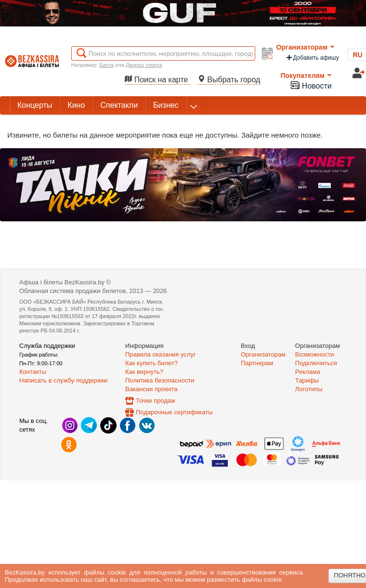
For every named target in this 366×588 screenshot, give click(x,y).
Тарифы (307, 380)
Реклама (308, 372)
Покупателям (306, 76)
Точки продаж (156, 401)
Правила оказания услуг (161, 354)
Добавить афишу (312, 58)
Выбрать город (229, 80)
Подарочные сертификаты (174, 412)
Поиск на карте (157, 80)
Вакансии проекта (151, 389)
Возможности (315, 354)
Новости (311, 85)
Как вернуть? (144, 372)
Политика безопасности (160, 380)
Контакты (33, 372)
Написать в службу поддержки (63, 380)
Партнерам (257, 363)
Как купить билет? (151, 363)
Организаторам (305, 47)
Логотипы (309, 389)
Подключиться (316, 363)
